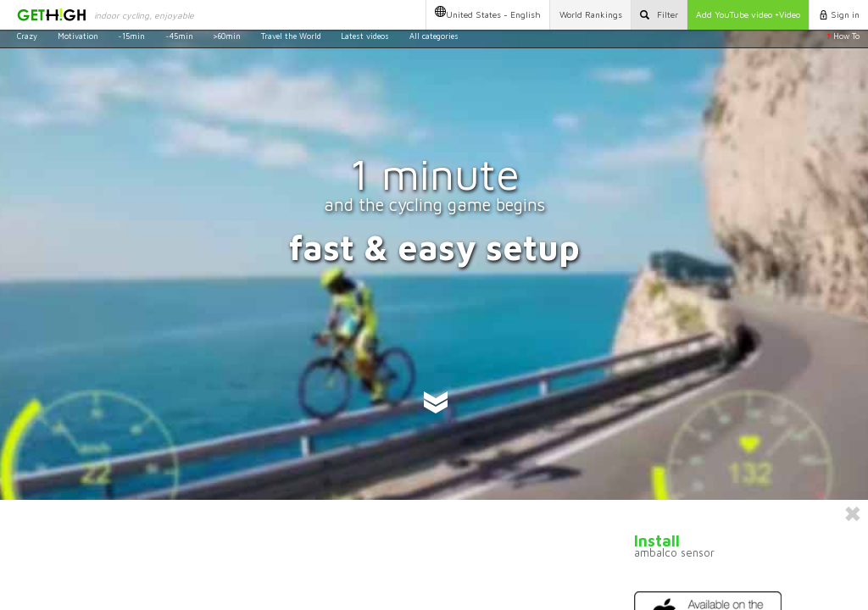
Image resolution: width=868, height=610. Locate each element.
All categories (434, 36)
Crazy (27, 36)
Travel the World (291, 36)
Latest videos (365, 36)
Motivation (78, 36)
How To (843, 36)
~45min (179, 36)
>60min (227, 36)
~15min (131, 36)
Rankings (591, 14)
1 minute (434, 174)
